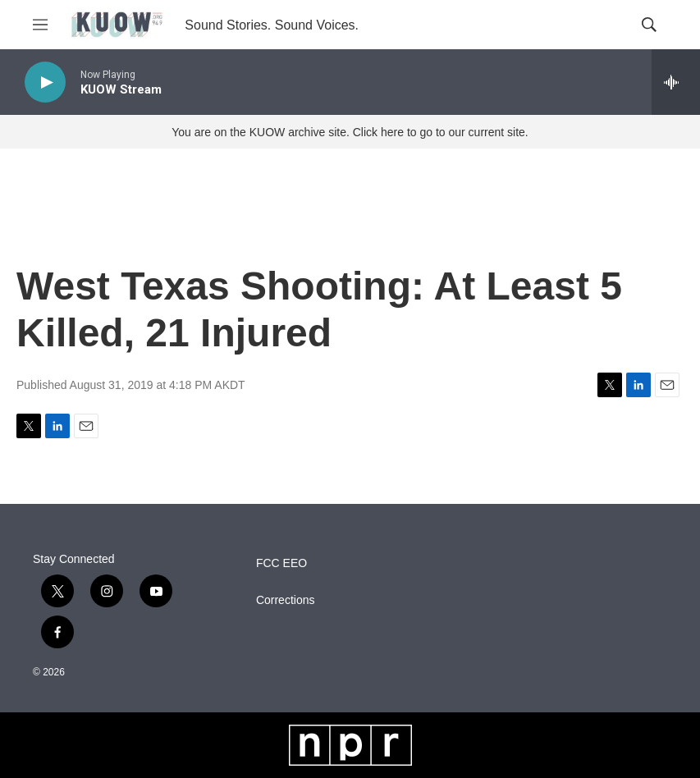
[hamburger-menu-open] (40, 25)
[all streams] (676, 82)
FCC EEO (281, 563)
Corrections (286, 600)
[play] (45, 82)
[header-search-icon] (649, 25)
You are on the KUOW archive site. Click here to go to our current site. (350, 132)
